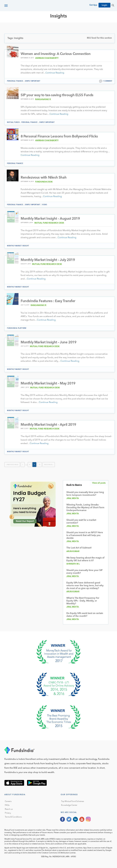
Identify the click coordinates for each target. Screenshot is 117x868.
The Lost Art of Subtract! (79, 548)
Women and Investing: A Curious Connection (56, 54)
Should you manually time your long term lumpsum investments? (85, 494)
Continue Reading (55, 73)
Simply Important (33, 81)
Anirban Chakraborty (47, 58)
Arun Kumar (73, 552)
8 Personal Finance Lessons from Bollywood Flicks (59, 137)
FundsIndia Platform (17, 328)
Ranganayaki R (43, 99)
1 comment (108, 81)
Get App (93, 5)
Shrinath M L (73, 564)
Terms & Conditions (13, 817)
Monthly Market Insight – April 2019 (48, 425)
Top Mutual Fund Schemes (73, 802)
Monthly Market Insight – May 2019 (48, 384)
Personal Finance (15, 81)
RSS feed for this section (99, 38)
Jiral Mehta (73, 499)
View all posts (99, 483)
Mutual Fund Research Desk (49, 223)
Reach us (9, 809)
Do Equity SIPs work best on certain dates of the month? (85, 615)
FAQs (7, 805)
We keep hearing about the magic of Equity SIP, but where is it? (85, 559)
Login (104, 5)
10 (39, 465)
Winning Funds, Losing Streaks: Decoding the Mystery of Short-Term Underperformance (85, 508)
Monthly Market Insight (18, 246)
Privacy (8, 813)
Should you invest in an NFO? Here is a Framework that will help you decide (85, 536)
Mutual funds (13, 122)
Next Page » (49, 465)
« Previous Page (12, 465)
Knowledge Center (69, 805)
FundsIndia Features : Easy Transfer (48, 301)
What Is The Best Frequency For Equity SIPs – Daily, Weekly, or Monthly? (83, 601)
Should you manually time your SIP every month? (84, 572)
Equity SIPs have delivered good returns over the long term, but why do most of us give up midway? (85, 586)
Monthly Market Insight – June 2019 (49, 342)
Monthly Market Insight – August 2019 (50, 219)
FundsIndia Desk (44, 182)
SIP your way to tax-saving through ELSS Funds (57, 95)
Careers (8, 802)
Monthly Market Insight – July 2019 (48, 260)
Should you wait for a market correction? (81, 522)
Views (44, 205)
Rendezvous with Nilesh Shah (44, 178)
